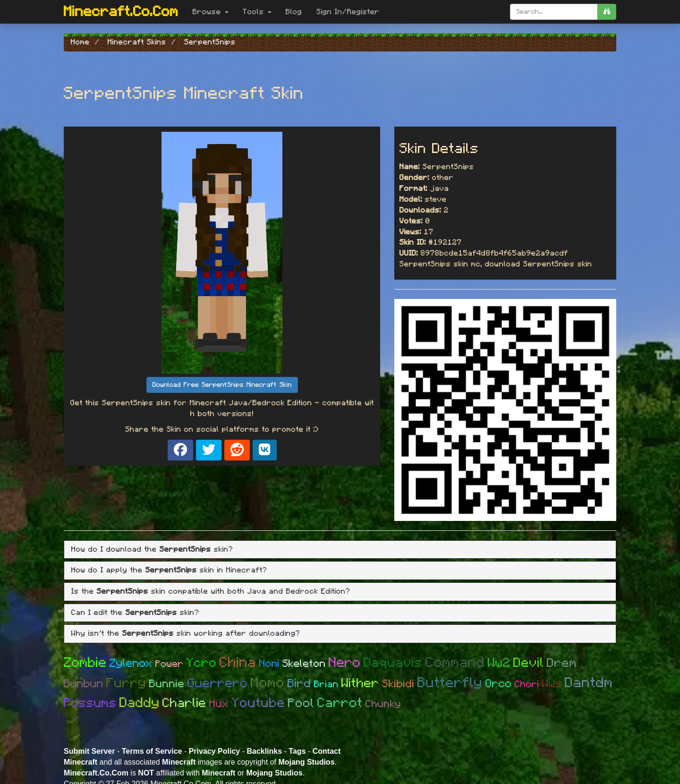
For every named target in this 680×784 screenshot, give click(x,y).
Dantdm (589, 683)
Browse (211, 12)
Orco (499, 684)
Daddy (140, 703)
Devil (529, 663)
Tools (257, 12)
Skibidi (398, 684)
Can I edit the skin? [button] (135, 613)
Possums (90, 703)
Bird (299, 684)
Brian (326, 684)
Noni (269, 664)
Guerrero (218, 683)
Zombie (85, 663)
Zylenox (131, 664)
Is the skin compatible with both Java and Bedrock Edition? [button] (211, 591)
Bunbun (84, 684)
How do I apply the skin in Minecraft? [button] (169, 570)
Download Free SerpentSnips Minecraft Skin (222, 385)
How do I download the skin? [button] (152, 549)
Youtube (259, 703)
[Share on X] (209, 450)
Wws (552, 684)
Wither (360, 683)
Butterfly (450, 683)
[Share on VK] (265, 450)
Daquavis (393, 663)
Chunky (383, 704)
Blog (294, 12)
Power (170, 664)
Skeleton (304, 664)
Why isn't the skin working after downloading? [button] (186, 633)
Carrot (340, 703)
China (238, 663)
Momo (268, 683)
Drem (562, 663)
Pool (301, 703)
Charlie (184, 703)
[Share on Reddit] (237, 450)
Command (455, 663)
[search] (607, 12)
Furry (126, 683)
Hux (219, 704)
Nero (345, 663)
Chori (527, 684)
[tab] (340, 550)
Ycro (202, 663)
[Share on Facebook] (180, 450)
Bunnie (167, 684)
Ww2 (499, 663)
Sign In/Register (348, 12)
